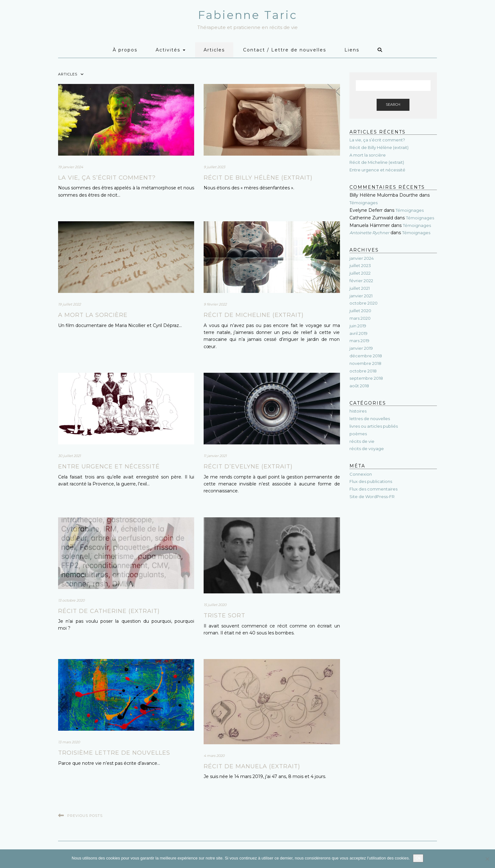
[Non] (487, 859)
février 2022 (361, 281)
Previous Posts (85, 816)
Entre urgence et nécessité (109, 467)
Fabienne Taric (248, 15)
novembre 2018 (365, 363)
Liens (352, 50)
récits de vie (362, 441)
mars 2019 (359, 341)
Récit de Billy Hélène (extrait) (258, 178)
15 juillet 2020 (215, 605)
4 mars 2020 (214, 756)
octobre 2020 (364, 303)
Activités (170, 50)
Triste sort (224, 615)
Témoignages (364, 203)
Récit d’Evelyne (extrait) (248, 467)
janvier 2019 (361, 348)
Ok (418, 858)
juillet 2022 (360, 273)
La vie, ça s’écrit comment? (107, 178)
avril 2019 (358, 333)
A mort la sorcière (93, 315)
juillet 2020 (360, 311)
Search (393, 104)
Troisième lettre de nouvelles (114, 753)
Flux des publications (371, 481)
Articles (214, 50)
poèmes (358, 434)
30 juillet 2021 (69, 456)
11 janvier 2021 (215, 456)
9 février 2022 (215, 304)
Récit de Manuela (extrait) (252, 766)
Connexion (361, 474)
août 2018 (359, 386)
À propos (125, 50)
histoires (358, 411)
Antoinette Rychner (369, 233)
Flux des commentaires (373, 489)
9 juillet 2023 (214, 167)
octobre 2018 (363, 371)
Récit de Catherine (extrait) (109, 611)
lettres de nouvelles (370, 419)
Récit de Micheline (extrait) (254, 315)
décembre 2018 (366, 356)
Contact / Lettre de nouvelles (285, 50)
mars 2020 (360, 318)
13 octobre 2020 (71, 600)
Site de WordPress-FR (372, 496)
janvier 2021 (361, 296)
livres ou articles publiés (374, 426)
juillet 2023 (360, 265)
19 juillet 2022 (69, 304)
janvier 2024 (362, 258)
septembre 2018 (366, 378)
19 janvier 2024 (71, 167)
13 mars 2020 (69, 742)
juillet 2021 (360, 288)
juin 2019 (358, 326)
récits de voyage (367, 449)
